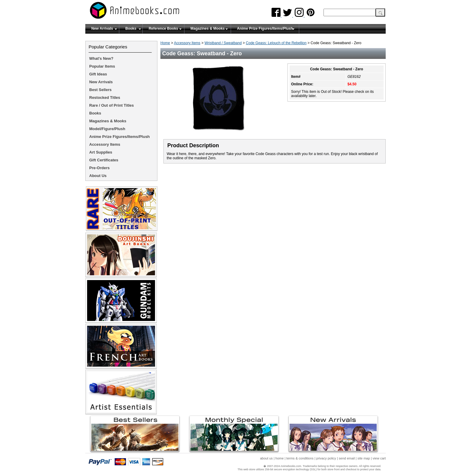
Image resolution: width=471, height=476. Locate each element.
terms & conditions (300, 458)
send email (347, 458)
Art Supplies (101, 152)
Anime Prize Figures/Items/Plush (265, 29)
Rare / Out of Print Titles (112, 105)
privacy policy (326, 458)
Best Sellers (100, 90)
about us (266, 458)
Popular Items (102, 66)
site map (364, 458)
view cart (379, 458)
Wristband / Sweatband (223, 43)
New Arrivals (102, 29)
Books (131, 29)
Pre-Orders (99, 168)
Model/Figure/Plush (107, 129)
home (280, 458)
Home (165, 43)
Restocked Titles (105, 98)
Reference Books (163, 29)
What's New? (101, 58)
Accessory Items (187, 43)
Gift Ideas (98, 74)
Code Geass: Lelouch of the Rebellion (276, 43)
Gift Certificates (104, 160)
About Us (98, 176)
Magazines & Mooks (208, 29)
